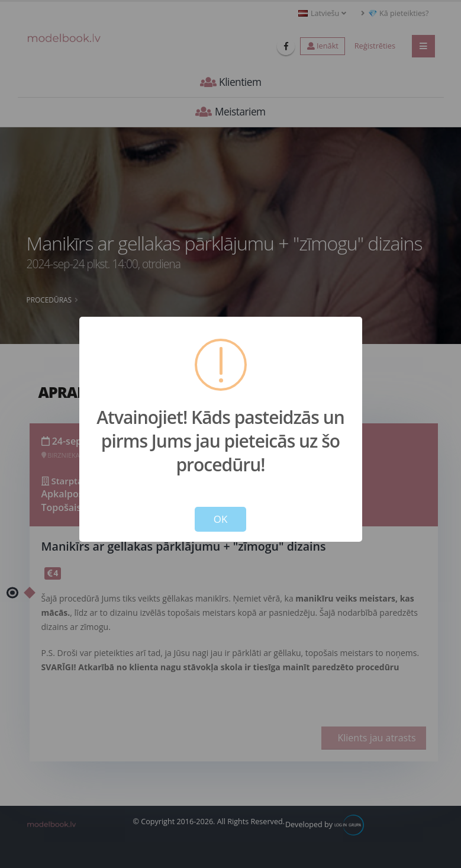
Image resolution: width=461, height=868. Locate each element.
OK (221, 519)
